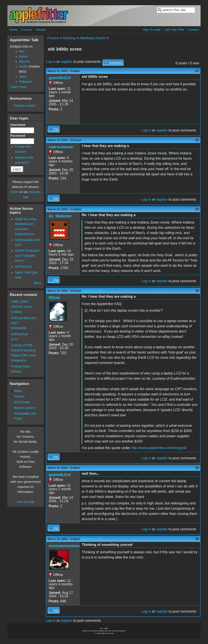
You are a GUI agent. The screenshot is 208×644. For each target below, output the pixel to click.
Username (19, 125)
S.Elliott (17, 312)
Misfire (24, 67)
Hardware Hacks (93, 38)
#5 (197, 468)
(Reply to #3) (93, 291)
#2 (197, 140)
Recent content (25, 106)
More (38, 283)
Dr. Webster (60, 216)
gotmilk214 (59, 78)
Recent (41, 30)
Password (19, 136)
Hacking (69, 38)
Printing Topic (21, 366)
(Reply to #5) (91, 539)
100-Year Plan (174, 30)
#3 (197, 209)
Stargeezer (19, 360)
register (66, 62)
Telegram (25, 82)
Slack (23, 77)
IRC (22, 51)
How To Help (152, 30)
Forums (27, 30)
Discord (24, 61)
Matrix (23, 56)
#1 (197, 71)
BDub (54, 298)
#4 (197, 291)
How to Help (26, 502)
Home (13, 30)
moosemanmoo (64, 546)
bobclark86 (19, 328)
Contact (194, 30)
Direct (15, 192)
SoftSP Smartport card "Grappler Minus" (27, 256)
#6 (197, 539)
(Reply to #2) (93, 209)
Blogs (18, 391)
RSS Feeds (22, 402)
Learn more (18, 87)
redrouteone (61, 147)
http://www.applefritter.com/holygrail (159, 448)
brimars (16, 371)
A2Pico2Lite (23, 266)
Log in (51, 62)
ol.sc (14, 339)
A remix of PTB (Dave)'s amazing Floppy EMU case (24, 350)
